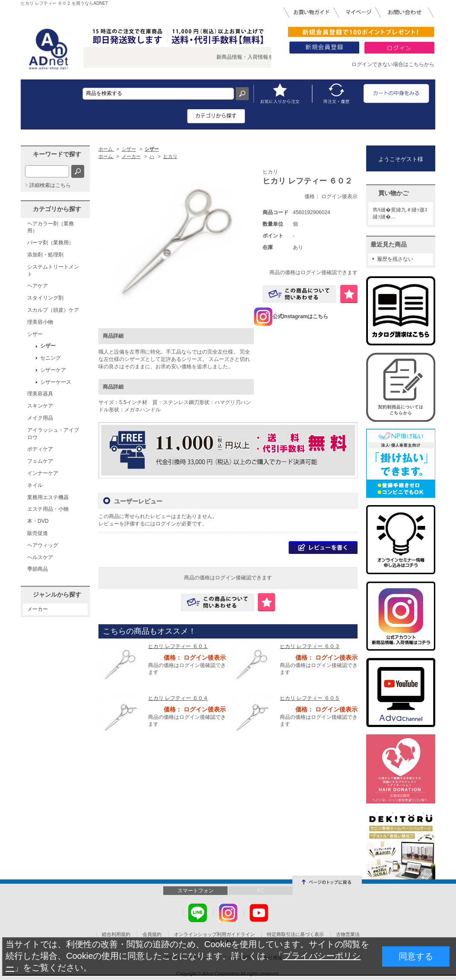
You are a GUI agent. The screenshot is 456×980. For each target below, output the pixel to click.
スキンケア (40, 406)
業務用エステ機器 (48, 497)
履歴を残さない (395, 259)
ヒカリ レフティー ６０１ (178, 646)
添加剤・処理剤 (45, 255)
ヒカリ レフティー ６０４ (178, 698)
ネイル (35, 485)
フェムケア (40, 461)
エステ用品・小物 (48, 509)
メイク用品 (40, 418)
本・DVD (38, 521)
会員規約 (152, 934)
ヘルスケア (40, 557)
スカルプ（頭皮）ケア (53, 310)
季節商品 (38, 569)
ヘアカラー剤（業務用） (51, 227)
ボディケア (40, 449)
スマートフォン (196, 891)
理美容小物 (40, 322)
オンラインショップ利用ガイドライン (214, 934)
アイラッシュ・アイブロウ (53, 434)
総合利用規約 (116, 934)
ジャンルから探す (57, 594)
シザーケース (56, 382)
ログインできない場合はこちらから (393, 64)
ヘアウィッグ (43, 545)
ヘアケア (38, 286)
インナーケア (43, 473)
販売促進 (38, 533)
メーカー (38, 609)
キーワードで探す (57, 154)
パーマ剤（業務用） (51, 243)
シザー (35, 334)
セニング (51, 358)
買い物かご (393, 193)
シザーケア (53, 370)
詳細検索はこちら (50, 185)
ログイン (166, 524)
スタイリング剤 (45, 298)
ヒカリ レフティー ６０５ (310, 698)
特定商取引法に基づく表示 (295, 934)
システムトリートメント (53, 270)
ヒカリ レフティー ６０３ (310, 646)
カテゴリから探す (57, 209)
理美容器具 (40, 394)
